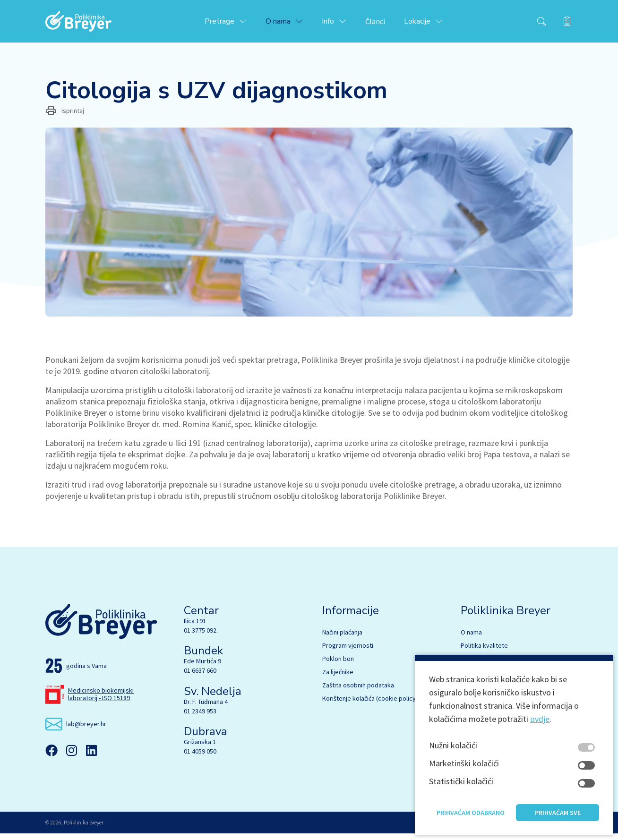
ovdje (540, 741)
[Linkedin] (91, 757)
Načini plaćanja (342, 639)
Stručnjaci (474, 665)
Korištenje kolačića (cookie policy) (370, 705)
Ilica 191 (195, 627)
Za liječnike (338, 678)
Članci (387, 25)
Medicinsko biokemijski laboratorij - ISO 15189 (101, 701)
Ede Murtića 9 (202, 668)
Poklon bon (338, 665)
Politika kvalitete (484, 652)
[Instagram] (71, 757)
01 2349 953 (200, 718)
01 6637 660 (200, 677)
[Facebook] (51, 757)
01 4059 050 (200, 758)
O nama (471, 639)
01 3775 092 (200, 637)
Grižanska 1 (200, 748)
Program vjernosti (348, 652)
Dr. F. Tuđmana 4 (206, 708)
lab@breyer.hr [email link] (86, 730)
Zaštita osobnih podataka (358, 692)
